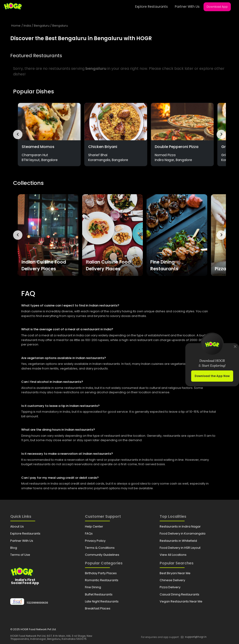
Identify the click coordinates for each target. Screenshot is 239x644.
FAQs (89, 533)
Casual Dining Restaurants (179, 594)
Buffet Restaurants (99, 594)
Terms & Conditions (100, 548)
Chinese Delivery (172, 580)
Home (16, 26)
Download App (217, 7)
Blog (14, 548)
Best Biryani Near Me (175, 573)
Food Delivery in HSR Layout (180, 548)
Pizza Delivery (170, 587)
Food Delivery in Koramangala (183, 533)
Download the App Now (212, 376)
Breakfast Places (98, 608)
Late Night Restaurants (102, 601)
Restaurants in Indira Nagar (180, 526)
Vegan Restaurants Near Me (181, 601)
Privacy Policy (95, 541)
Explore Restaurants (151, 7)
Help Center (94, 526)
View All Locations (173, 555)
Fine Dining (93, 587)
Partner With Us (187, 7)
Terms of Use (20, 555)
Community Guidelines (102, 555)
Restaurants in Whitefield (178, 541)
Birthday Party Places (101, 573)
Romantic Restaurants (102, 580)
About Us (17, 526)
